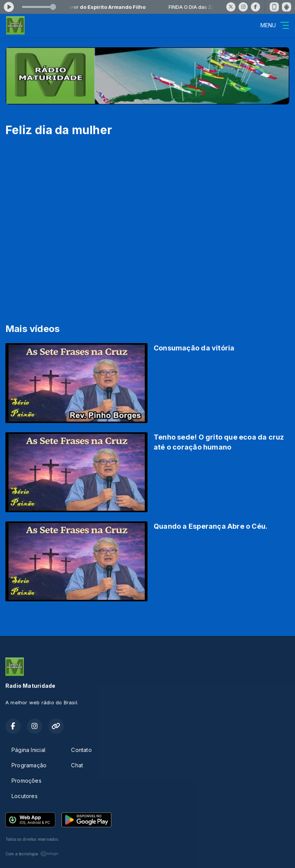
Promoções (27, 781)
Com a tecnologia (32, 854)
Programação (29, 765)
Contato (81, 750)
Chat (77, 765)
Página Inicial (28, 750)
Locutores (25, 796)
